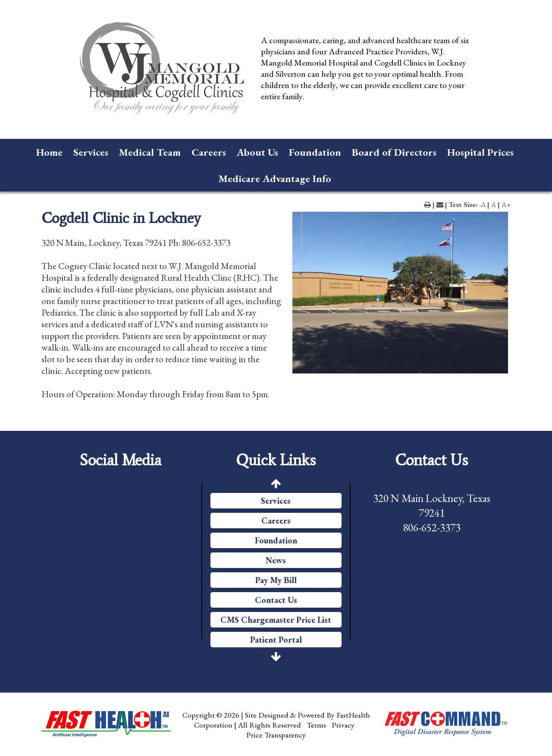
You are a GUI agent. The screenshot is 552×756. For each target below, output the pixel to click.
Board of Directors (394, 152)
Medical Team (150, 152)
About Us (257, 152)
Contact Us (276, 600)
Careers (209, 152)
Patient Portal (276, 640)
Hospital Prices (480, 152)
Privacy (343, 725)
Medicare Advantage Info (275, 178)
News (276, 560)
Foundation (315, 152)
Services (91, 152)
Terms (316, 725)
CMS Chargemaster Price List (276, 620)
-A (482, 205)
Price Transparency (276, 735)
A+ (506, 205)
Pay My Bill (276, 580)
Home (49, 152)
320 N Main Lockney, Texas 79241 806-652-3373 (432, 513)
